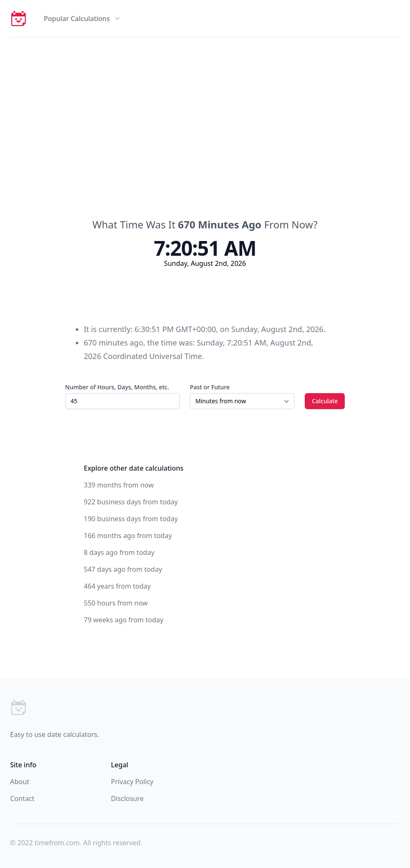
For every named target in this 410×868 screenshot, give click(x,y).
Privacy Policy (132, 782)
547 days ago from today (123, 569)
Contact (22, 798)
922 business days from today (131, 502)
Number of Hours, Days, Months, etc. (117, 387)
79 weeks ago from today (124, 620)
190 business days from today (131, 519)
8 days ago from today (119, 552)
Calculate (325, 401)
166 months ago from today (128, 536)
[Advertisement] (205, 101)
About (20, 782)
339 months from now (119, 485)
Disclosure (128, 798)
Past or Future (210, 387)
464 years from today (117, 586)
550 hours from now (116, 603)
